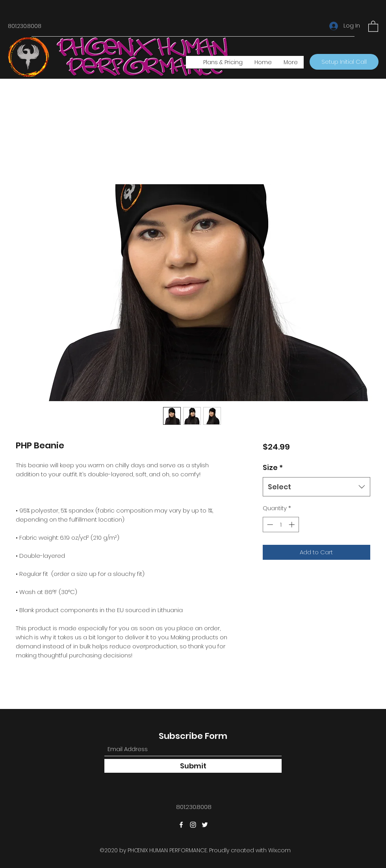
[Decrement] (269, 525)
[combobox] (316, 487)
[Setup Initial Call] (344, 62)
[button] (373, 26)
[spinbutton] (281, 525)
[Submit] (193, 766)
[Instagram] (193, 825)
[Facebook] (181, 825)
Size (273, 467)
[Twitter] (205, 825)
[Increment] (292, 525)
